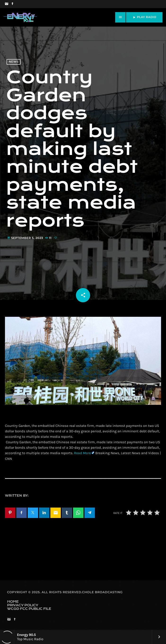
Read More (83, 453)
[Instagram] (7, 4)
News (14, 62)
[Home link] (20, 17)
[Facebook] (12, 4)
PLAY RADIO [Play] (144, 17)
